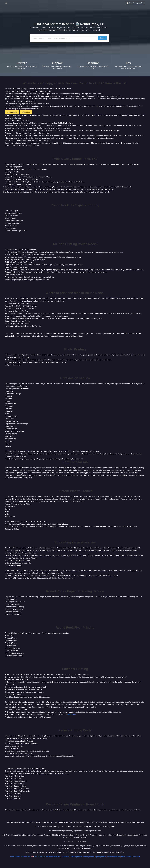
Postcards (72, 715)
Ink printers (26, 112)
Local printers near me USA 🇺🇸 (22, 857)
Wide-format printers (52, 857)
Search (102, 38)
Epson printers (101, 857)
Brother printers (76, 857)
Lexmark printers (114, 857)
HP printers (65, 857)
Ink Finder (136, 857)
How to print (39, 857)
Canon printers (89, 857)
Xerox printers (126, 857)
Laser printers (12, 112)
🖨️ (6, 3)
